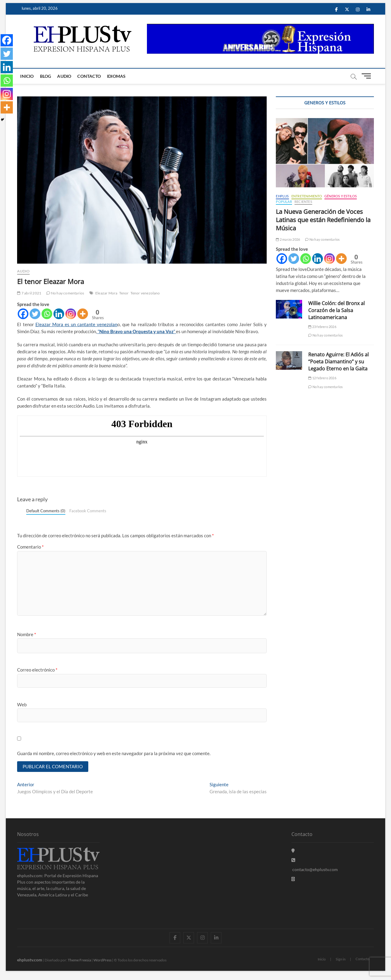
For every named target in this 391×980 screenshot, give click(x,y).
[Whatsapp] (47, 314)
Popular (284, 202)
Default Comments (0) (46, 511)
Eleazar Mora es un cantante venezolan (77, 324)
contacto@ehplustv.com (315, 869)
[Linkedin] (59, 314)
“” (136, 331)
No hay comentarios (65, 293)
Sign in (341, 959)
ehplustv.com (30, 960)
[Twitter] (35, 314)
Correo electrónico (37, 670)
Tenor (124, 293)
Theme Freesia (79, 960)
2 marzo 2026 (288, 239)
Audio (64, 76)
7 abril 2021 (29, 293)
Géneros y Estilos (341, 196)
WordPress (102, 960)
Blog (46, 76)
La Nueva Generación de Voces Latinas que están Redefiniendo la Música (323, 220)
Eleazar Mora (106, 293)
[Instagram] (71, 314)
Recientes (303, 202)
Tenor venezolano (145, 293)
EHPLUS (282, 196)
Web (22, 704)
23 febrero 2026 (322, 327)
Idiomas (116, 76)
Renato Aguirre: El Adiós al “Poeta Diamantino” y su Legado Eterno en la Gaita (338, 362)
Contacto (89, 76)
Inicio (27, 76)
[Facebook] (23, 314)
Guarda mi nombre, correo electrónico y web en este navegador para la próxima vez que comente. (114, 753)
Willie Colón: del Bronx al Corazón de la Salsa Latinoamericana (336, 310)
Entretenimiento (307, 196)
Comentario (30, 547)
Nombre (27, 634)
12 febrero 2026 (322, 378)
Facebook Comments (88, 511)
